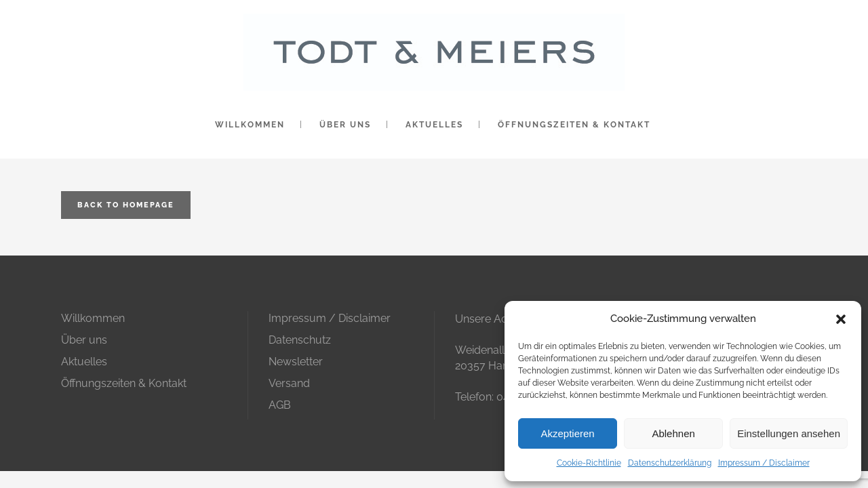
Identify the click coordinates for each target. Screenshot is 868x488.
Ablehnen (673, 433)
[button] (841, 319)
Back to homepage (126, 205)
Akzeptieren (567, 433)
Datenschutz (300, 340)
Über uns (84, 340)
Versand (289, 383)
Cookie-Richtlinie (589, 463)
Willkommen (93, 318)
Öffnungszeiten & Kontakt (124, 383)
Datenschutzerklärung (670, 463)
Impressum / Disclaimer (764, 463)
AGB (280, 405)
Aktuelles (84, 362)
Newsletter (296, 362)
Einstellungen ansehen (789, 433)
